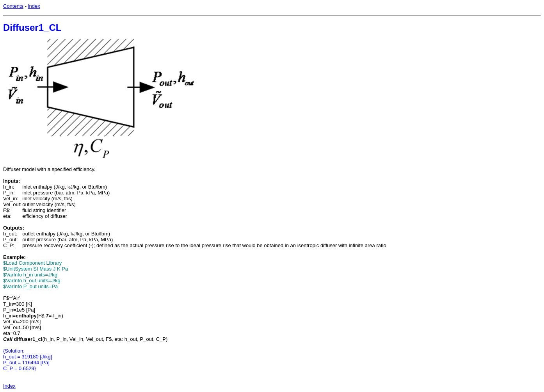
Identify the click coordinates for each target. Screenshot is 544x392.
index (34, 6)
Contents (13, 6)
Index (9, 386)
